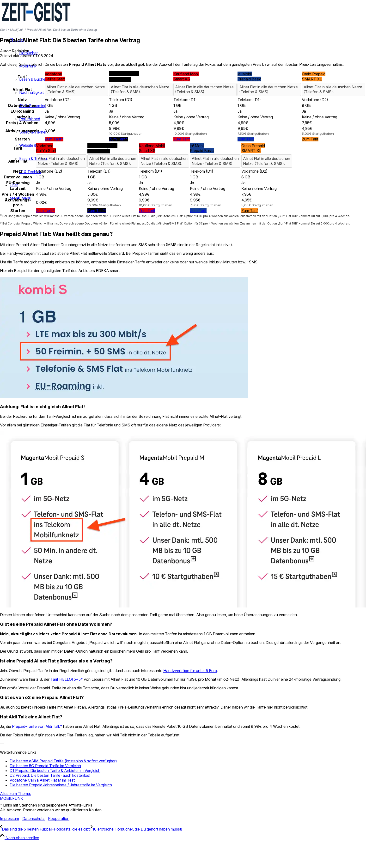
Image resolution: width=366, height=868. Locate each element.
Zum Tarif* (54, 139)
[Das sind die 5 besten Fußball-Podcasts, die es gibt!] (45, 829)
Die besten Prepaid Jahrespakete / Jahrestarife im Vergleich (61, 785)
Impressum (9, 819)
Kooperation (59, 819)
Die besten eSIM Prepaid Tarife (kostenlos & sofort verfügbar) (63, 761)
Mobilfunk (17, 30)
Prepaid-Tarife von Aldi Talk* (37, 726)
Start (3, 30)
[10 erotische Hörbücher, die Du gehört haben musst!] (136, 829)
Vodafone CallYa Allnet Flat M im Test (42, 780)
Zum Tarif (182, 139)
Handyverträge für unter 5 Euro (190, 671)
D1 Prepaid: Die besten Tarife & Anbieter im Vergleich (55, 771)
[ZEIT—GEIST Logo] (36, 23)
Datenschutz (34, 819)
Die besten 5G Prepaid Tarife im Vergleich (45, 766)
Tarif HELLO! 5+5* (67, 679)
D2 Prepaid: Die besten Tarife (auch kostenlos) (50, 775)
